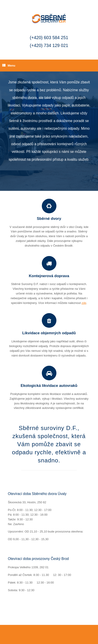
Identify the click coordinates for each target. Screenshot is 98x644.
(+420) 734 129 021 (49, 45)
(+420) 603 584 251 (49, 38)
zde (84, 303)
